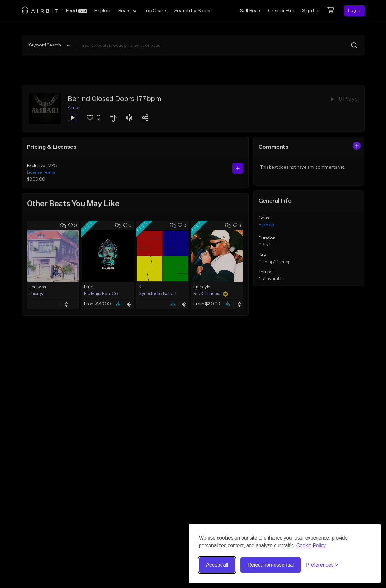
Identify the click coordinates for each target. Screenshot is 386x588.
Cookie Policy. (312, 546)
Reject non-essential (271, 565)
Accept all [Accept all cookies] (217, 565)
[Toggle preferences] (322, 565)
